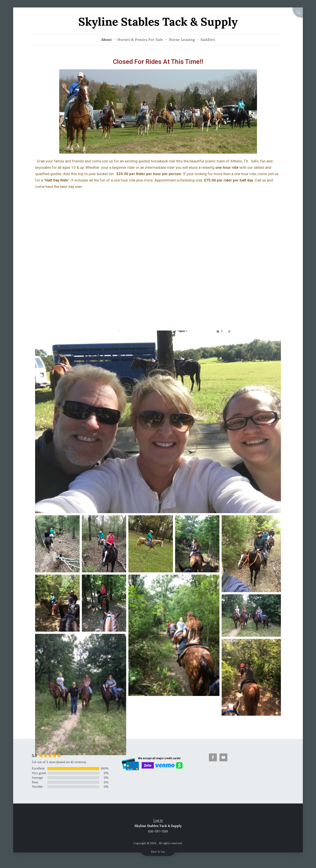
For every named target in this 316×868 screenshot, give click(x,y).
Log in (158, 820)
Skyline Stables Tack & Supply (158, 22)
